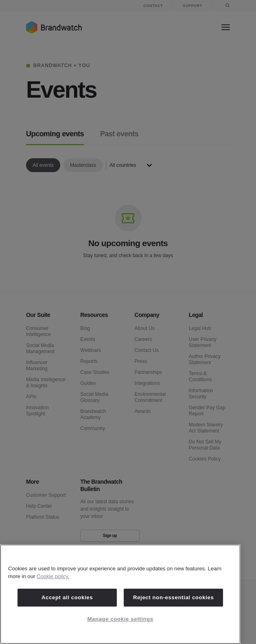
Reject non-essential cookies (173, 597)
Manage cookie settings (120, 619)
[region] (120, 594)
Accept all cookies (67, 597)
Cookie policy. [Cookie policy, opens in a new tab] (53, 576)
